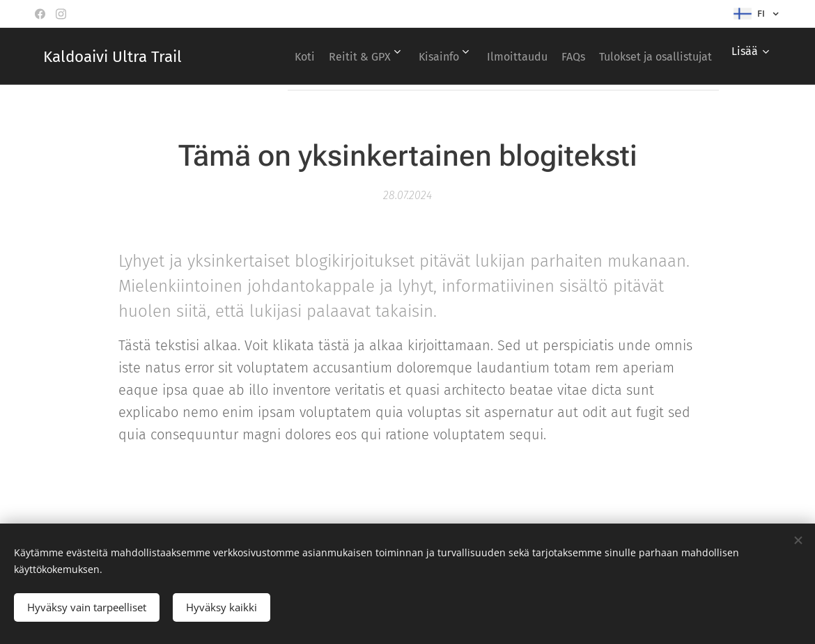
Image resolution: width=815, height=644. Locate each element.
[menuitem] (390, 56)
